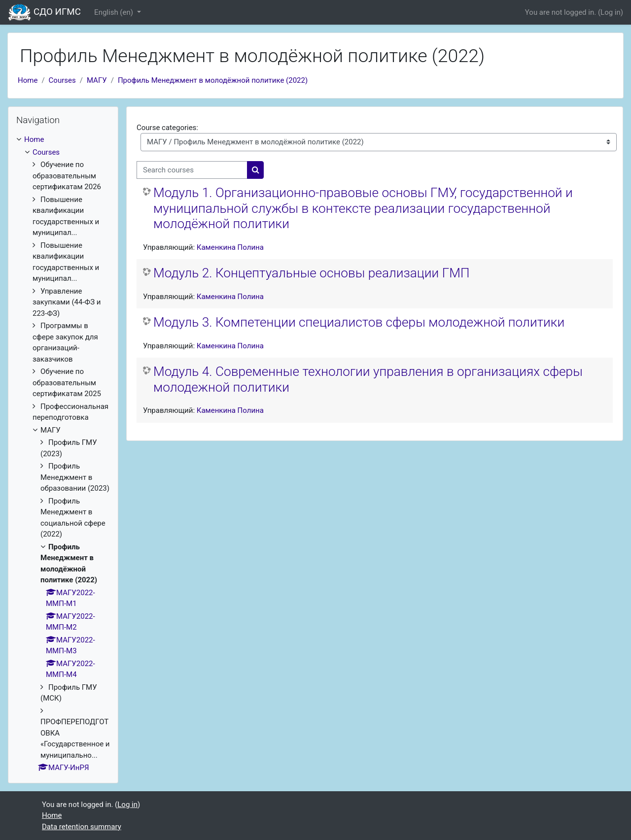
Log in (611, 12)
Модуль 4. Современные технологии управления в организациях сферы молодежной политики (368, 379)
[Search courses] (192, 170)
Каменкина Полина (230, 247)
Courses (62, 80)
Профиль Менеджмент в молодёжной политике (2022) (213, 80)
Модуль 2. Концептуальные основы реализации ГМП (312, 273)
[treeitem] (63, 454)
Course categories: (167, 128)
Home (28, 80)
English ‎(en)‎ (115, 12)
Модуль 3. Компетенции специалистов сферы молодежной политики (359, 322)
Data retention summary (82, 827)
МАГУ (97, 80)
